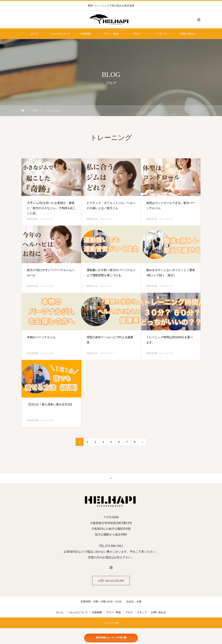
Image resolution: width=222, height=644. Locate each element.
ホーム (34, 34)
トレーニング (47, 219)
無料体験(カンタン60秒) (111, 638)
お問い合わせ (188, 34)
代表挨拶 (85, 34)
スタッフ (162, 34)
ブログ (137, 34)
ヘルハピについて (60, 34)
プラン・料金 (111, 34)
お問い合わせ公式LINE (111, 581)
